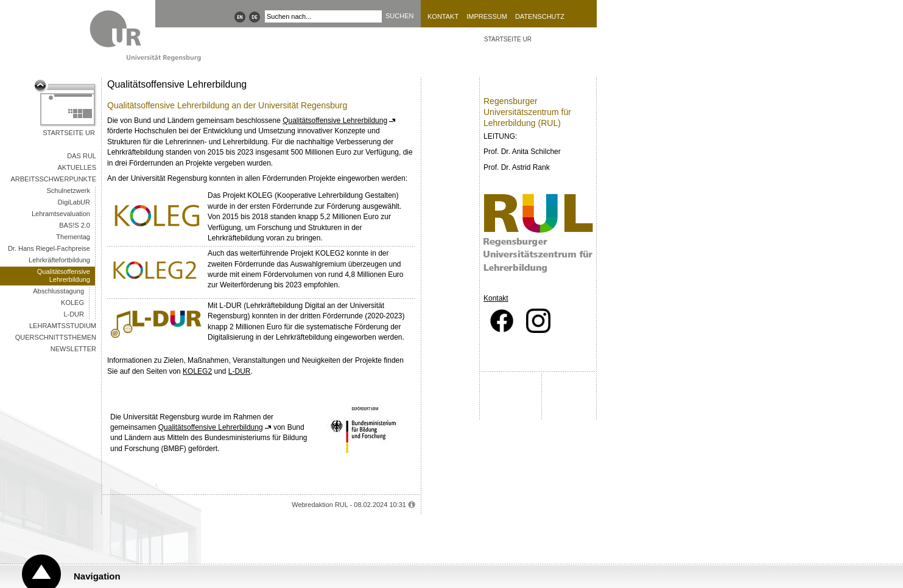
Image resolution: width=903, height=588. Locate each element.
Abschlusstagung (58, 291)
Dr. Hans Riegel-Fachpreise (49, 248)
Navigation (97, 576)
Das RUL (82, 156)
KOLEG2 (197, 371)
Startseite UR (69, 133)
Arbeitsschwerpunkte (53, 179)
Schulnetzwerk (68, 191)
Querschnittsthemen (56, 337)
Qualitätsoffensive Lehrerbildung (64, 275)
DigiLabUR (74, 202)
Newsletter (73, 349)
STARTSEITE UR (508, 39)
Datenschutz (540, 16)
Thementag (73, 237)
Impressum (487, 16)
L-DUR (74, 314)
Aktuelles (77, 167)
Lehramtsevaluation (61, 214)
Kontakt (443, 16)
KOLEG (72, 303)
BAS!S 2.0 (75, 225)
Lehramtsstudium (63, 326)
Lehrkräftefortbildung (59, 260)
